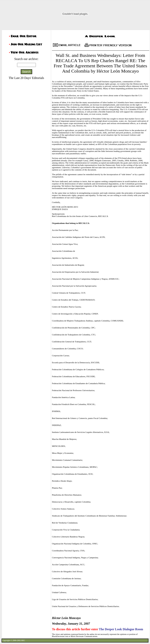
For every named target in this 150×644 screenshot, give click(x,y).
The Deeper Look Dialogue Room (121, 629)
